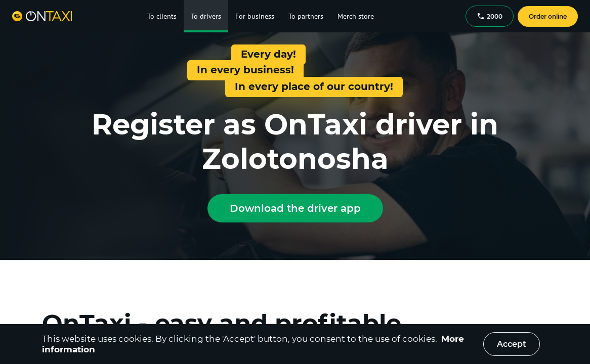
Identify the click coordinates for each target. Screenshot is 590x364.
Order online (548, 16)
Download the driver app (295, 208)
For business (255, 16)
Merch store (356, 16)
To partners (306, 16)
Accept (512, 344)
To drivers (206, 16)
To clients (162, 16)
